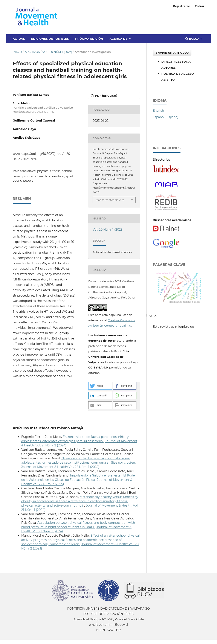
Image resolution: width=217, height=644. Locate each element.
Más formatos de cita (110, 200)
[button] (100, 386)
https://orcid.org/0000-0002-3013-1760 (34, 112)
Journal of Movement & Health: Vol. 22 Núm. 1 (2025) (60, 467)
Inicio (17, 52)
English (158, 111)
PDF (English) (106, 96)
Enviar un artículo (172, 53)
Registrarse (181, 6)
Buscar (193, 39)
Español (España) (166, 117)
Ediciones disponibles (50, 39)
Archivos (32, 52)
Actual (19, 39)
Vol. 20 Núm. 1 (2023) (57, 52)
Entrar (200, 6)
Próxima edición (89, 39)
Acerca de (119, 39)
